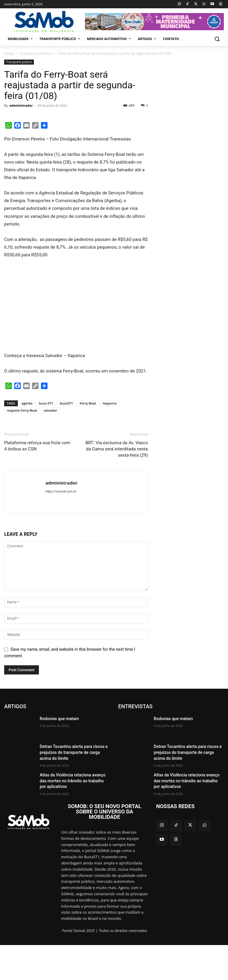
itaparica (110, 403)
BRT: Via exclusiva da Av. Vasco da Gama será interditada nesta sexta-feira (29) (117, 449)
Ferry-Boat (88, 403)
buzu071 (66, 403)
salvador (50, 410)
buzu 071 (46, 403)
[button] (217, 39)
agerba (27, 403)
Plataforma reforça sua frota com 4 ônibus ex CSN (37, 446)
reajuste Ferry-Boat (22, 410)
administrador (21, 105)
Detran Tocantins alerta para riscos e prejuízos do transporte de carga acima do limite (73, 751)
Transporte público (36, 53)
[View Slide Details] (154, 22)
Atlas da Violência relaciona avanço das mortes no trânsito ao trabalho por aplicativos (71, 779)
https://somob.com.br (61, 491)
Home (9, 53)
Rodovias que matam (57, 718)
